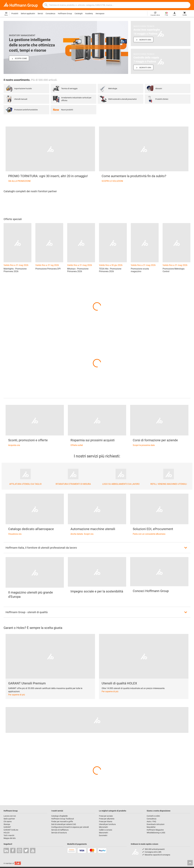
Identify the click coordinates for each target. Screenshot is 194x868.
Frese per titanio (106, 821)
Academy (89, 14)
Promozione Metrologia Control (174, 270)
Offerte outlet (77, 445)
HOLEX (7, 833)
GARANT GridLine (11, 830)
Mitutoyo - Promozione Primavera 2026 (78, 270)
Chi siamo (8, 821)
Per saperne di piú (17, 695)
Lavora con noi (10, 816)
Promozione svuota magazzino (140, 270)
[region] (97, 205)
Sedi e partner (9, 819)
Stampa (7, 824)
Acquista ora (14, 445)
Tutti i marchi (9, 835)
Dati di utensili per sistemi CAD (64, 824)
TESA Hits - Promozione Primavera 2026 (110, 270)
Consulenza (50, 14)
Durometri (103, 835)
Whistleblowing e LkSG (156, 833)
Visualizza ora (15, 534)
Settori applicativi (28, 14)
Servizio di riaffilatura (60, 830)
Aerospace (100, 14)
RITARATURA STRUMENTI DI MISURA (73, 484)
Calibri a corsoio (106, 830)
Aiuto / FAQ (151, 821)
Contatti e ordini (153, 816)
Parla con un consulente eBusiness (149, 534)
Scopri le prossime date (144, 445)
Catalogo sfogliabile (59, 816)
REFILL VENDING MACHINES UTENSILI (169, 484)
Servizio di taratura (59, 833)
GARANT (7, 827)
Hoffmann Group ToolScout (63, 819)
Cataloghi (79, 14)
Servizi (40, 14)
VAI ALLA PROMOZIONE (19, 181)
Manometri (103, 833)
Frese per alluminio (107, 819)
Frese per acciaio (106, 816)
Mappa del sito (10, 838)
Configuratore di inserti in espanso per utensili (70, 827)
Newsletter (151, 827)
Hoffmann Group (65, 14)
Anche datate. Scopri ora (82, 534)
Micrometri (103, 827)
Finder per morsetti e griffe (62, 821)
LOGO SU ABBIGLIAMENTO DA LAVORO (121, 484)
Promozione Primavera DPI (48, 269)
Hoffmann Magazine (155, 830)
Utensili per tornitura (107, 824)
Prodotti (15, 14)
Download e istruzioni (156, 824)
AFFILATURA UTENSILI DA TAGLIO (25, 484)
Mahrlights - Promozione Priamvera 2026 (15, 270)
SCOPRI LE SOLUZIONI (112, 181)
